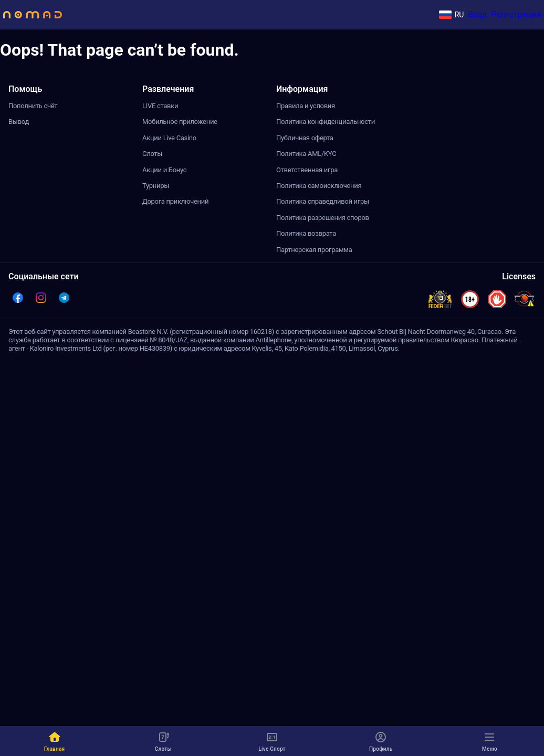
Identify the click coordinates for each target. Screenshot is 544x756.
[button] (18, 298)
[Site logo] (33, 15)
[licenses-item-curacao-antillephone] (524, 299)
